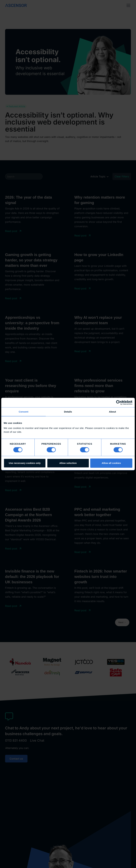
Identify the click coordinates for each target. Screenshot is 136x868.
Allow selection (68, 463)
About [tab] (112, 412)
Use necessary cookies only (25, 463)
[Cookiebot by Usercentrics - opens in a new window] (118, 403)
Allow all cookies (111, 463)
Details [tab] (68, 412)
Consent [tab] (24, 412)
